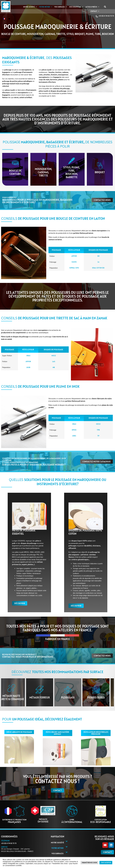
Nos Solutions (76, 7)
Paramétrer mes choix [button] (89, 863)
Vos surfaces (61, 7)
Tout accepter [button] (106, 863)
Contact (95, 11)
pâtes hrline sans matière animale (57, 733)
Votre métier (46, 7)
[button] (105, 7)
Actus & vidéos (92, 7)
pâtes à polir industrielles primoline (96, 733)
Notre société (30, 7)
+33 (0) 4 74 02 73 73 (105, 16)
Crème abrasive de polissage (19, 732)
